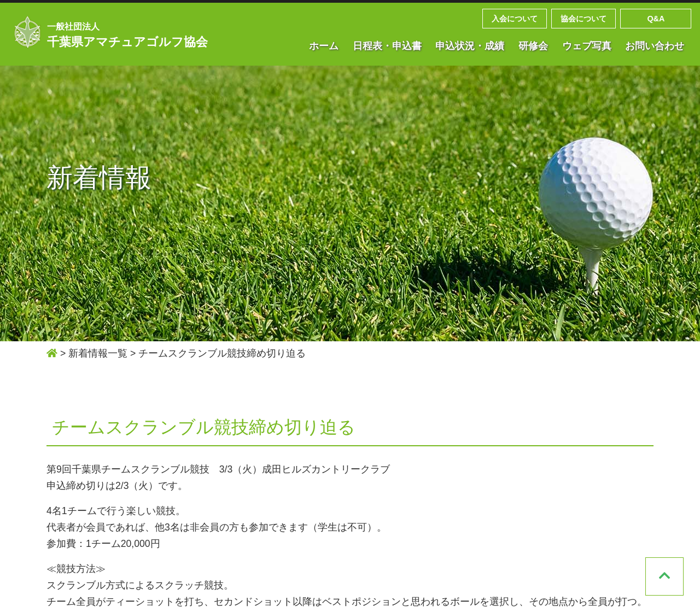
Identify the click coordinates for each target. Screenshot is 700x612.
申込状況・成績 (470, 46)
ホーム (324, 46)
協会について (584, 19)
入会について (515, 19)
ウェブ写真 (587, 46)
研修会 (533, 46)
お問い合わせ (655, 46)
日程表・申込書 (387, 46)
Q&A (656, 19)
